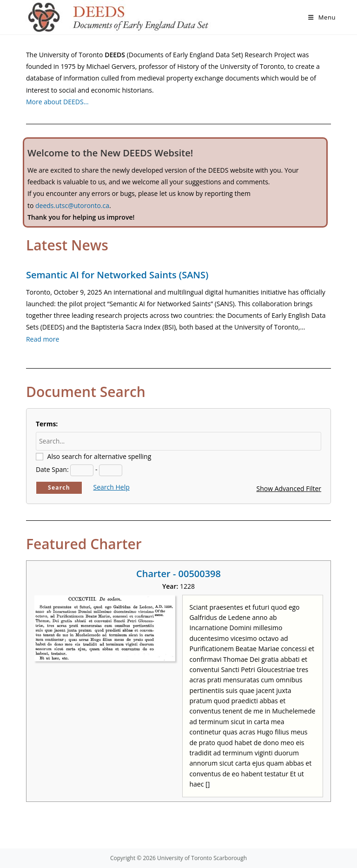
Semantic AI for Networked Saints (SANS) (117, 275)
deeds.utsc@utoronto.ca (72, 205)
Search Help (112, 487)
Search (59, 488)
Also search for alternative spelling (99, 456)
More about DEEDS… (57, 102)
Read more (43, 339)
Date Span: (52, 469)
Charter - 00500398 (178, 574)
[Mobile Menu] (322, 17)
